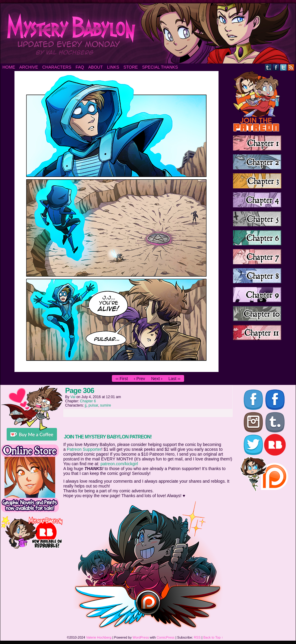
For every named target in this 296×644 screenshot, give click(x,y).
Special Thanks (160, 67)
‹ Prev (139, 379)
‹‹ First (122, 379)
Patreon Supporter (84, 449)
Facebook (276, 67)
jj (85, 405)
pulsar (93, 405)
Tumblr (268, 67)
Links (113, 67)
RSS (291, 67)
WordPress (141, 637)
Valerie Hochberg (99, 637)
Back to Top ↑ (213, 637)
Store (131, 67)
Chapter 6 (88, 401)
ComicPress (166, 637)
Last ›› (175, 379)
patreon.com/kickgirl (119, 464)
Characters (57, 67)
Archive (29, 67)
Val (73, 397)
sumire (105, 405)
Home (9, 67)
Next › (157, 379)
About (96, 67)
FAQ (80, 67)
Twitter (283, 67)
